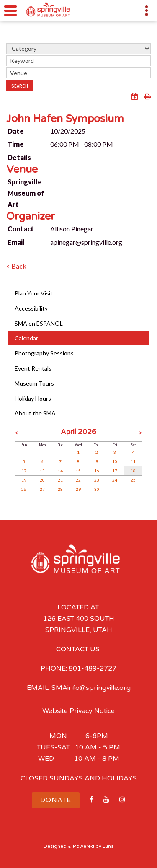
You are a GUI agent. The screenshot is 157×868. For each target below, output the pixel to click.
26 (24, 489)
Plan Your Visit (34, 293)
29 (78, 489)
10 (115, 461)
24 (115, 480)
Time (16, 144)
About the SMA (35, 413)
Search (20, 86)
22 (78, 480)
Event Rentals (33, 368)
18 (133, 471)
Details (19, 157)
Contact (21, 229)
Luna (108, 846)
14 (60, 471)
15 (78, 471)
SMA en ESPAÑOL (39, 323)
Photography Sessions (44, 353)
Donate (56, 800)
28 (60, 489)
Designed (55, 846)
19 (24, 480)
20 (42, 480)
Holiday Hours (33, 398)
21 (60, 480)
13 (42, 471)
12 (24, 471)
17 (115, 471)
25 (133, 480)
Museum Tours (34, 383)
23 (97, 480)
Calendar (26, 338)
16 (97, 471)
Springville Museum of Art (26, 193)
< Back (16, 266)
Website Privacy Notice (78, 711)
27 (42, 489)
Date (16, 131)
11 (133, 461)
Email (16, 242)
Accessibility (31, 308)
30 (97, 489)
